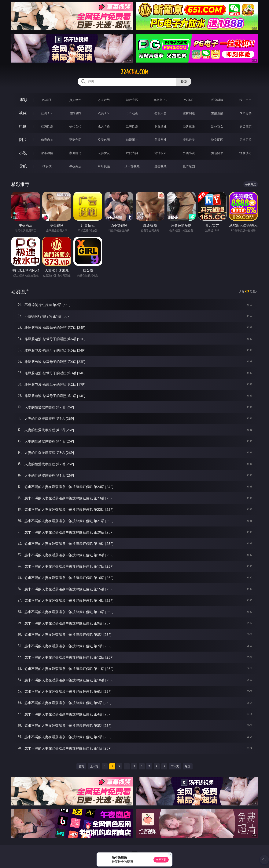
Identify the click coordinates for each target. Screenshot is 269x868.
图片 (23, 140)
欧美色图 (104, 140)
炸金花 (189, 100)
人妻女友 (104, 153)
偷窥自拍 (47, 140)
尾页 (188, 766)
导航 (23, 166)
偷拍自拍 (75, 126)
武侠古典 (132, 153)
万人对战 (104, 100)
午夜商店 (75, 166)
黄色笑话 (217, 153)
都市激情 (47, 153)
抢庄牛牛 (245, 100)
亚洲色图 (75, 140)
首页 (81, 766)
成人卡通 (104, 126)
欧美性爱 (132, 126)
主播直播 (217, 113)
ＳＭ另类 (245, 113)
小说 (23, 153)
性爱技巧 (245, 153)
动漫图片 (132, 140)
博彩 (23, 100)
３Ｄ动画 (132, 113)
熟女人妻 (160, 113)
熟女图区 (217, 140)
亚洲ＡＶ (47, 113)
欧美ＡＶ (104, 113)
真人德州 (75, 100)
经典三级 (189, 126)
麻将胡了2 (160, 100)
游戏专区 (132, 100)
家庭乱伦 (75, 153)
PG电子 (47, 100)
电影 (23, 126)
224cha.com (135, 72)
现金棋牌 (217, 100)
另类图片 (245, 140)
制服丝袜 (160, 126)
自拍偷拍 (75, 113)
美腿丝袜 (160, 140)
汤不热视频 (132, 166)
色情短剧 (189, 166)
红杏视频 (160, 166)
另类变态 (245, 126)
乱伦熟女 (217, 126)
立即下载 (161, 860)
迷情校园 (160, 153)
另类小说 (189, 153)
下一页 (175, 766)
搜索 (184, 82)
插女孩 (47, 166)
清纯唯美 (189, 140)
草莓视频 (104, 166)
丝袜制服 (189, 113)
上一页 (94, 766)
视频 (23, 113)
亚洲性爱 (47, 126)
